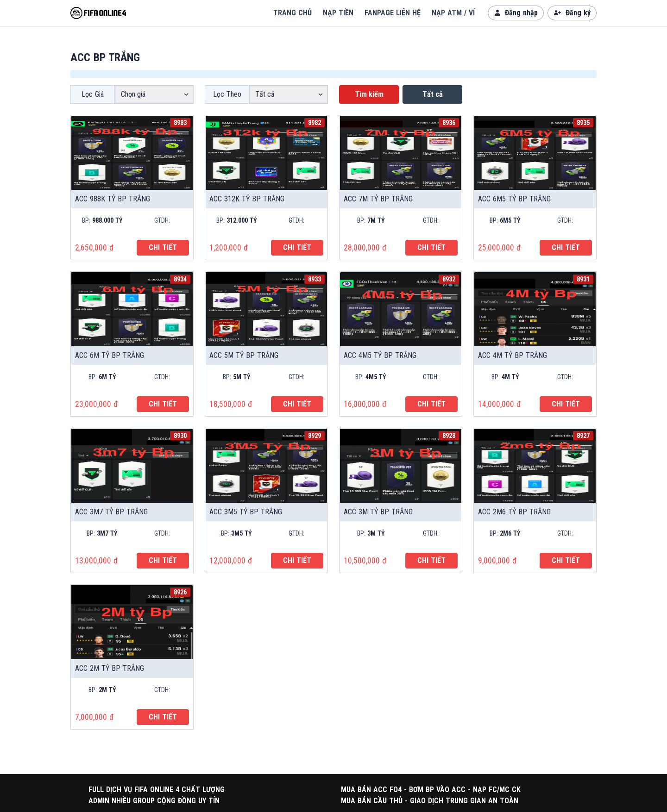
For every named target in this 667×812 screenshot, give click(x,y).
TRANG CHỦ (293, 13)
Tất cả (433, 94)
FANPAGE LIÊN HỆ (393, 13)
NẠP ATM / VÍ (453, 13)
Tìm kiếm (369, 94)
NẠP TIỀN (338, 13)
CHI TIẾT (163, 247)
